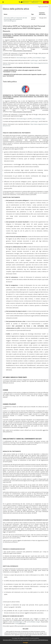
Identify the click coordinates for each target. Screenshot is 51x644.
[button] (20, 2)
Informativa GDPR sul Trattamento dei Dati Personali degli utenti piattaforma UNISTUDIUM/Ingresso (25, 640)
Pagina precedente (43, 7)
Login (46, 2)
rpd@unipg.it (34, 60)
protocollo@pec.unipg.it (39, 58)
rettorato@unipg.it (21, 58)
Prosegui (25, 643)
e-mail (16, 623)
